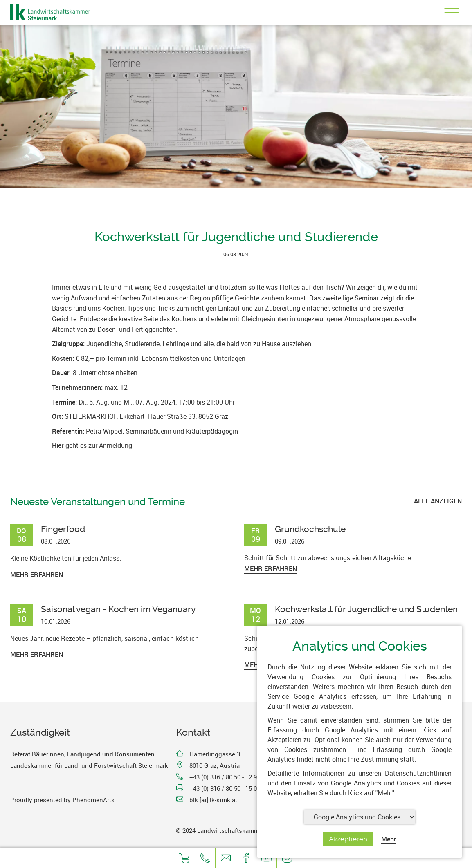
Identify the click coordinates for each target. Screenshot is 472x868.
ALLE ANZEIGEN (438, 501)
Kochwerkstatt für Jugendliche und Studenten (366, 609)
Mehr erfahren (37, 575)
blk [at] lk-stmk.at (213, 800)
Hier (59, 445)
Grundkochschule (310, 529)
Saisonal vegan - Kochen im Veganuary (118, 609)
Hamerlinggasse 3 (215, 754)
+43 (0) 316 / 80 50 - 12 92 (225, 777)
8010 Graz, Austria (215, 765)
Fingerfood (63, 529)
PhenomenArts (93, 800)
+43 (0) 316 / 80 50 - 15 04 (225, 788)
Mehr (389, 839)
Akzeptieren (348, 839)
